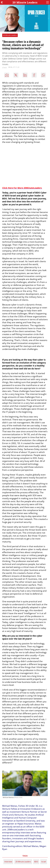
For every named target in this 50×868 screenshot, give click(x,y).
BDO (36, 862)
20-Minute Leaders (23, 862)
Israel (44, 862)
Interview (8, 862)
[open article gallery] (25, 783)
